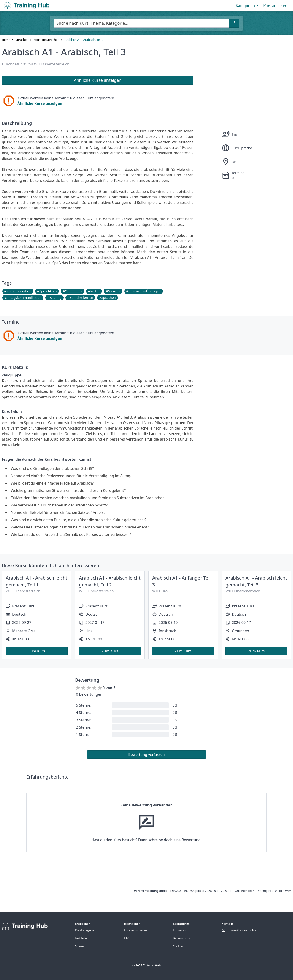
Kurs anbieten (275, 6)
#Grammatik (72, 291)
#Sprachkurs (47, 291)
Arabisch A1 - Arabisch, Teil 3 (84, 40)
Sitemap (81, 946)
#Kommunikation (18, 291)
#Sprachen (107, 298)
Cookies (178, 946)
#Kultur (94, 291)
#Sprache (113, 291)
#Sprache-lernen (80, 298)
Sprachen (22, 40)
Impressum (181, 930)
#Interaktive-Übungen (144, 291)
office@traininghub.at (243, 930)
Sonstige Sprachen (47, 40)
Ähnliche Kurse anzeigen (40, 103)
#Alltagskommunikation (23, 298)
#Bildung (54, 298)
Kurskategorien (86, 930)
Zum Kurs (37, 651)
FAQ (127, 938)
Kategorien (248, 6)
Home (6, 40)
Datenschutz (181, 938)
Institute (81, 938)
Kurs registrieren (135, 930)
